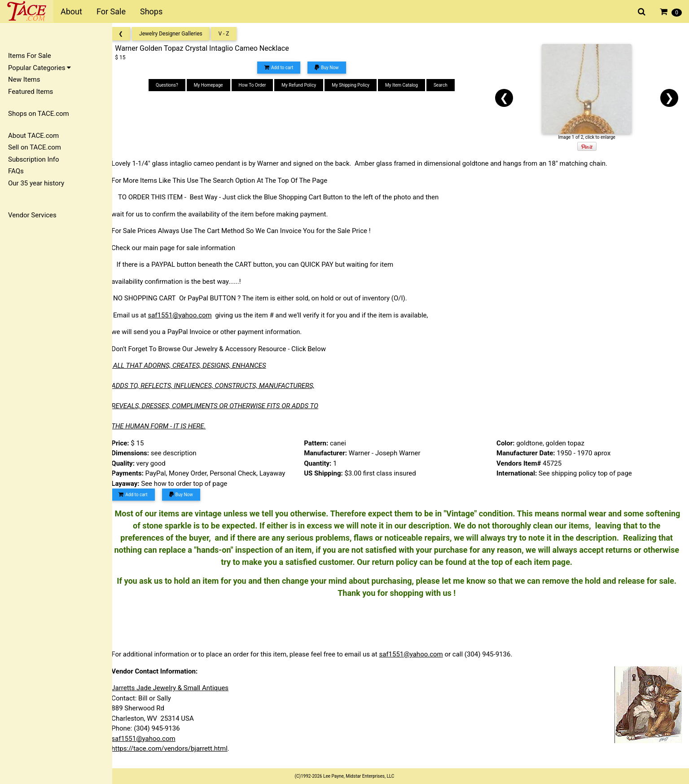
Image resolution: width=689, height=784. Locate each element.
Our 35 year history (36, 183)
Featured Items (31, 92)
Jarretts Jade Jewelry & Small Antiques (178, 688)
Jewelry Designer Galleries (179, 34)
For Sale (111, 11)
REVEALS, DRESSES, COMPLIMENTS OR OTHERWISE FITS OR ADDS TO (223, 406)
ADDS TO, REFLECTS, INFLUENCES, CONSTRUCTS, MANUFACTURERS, (221, 386)
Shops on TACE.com (39, 114)
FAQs (16, 171)
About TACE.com (33, 136)
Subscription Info (34, 159)
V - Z (232, 34)
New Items (24, 79)
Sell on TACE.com (35, 147)
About (71, 11)
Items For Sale (30, 56)
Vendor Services (32, 215)
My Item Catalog (407, 85)
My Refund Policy (304, 85)
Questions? (172, 85)
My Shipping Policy (356, 85)
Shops (151, 11)
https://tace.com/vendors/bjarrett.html (178, 749)
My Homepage (214, 85)
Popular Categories (39, 68)
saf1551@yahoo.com (188, 315)
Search (446, 85)
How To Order (257, 85)
